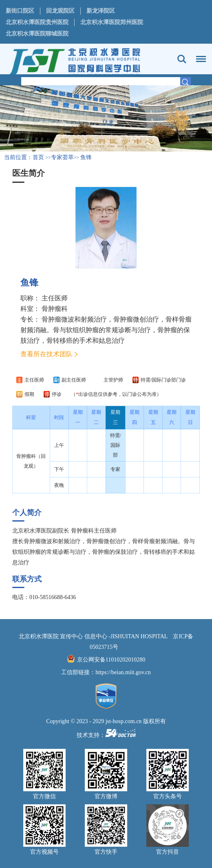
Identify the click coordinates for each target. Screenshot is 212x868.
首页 (38, 157)
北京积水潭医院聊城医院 (37, 34)
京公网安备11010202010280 (111, 660)
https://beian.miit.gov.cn (123, 672)
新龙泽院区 (101, 11)
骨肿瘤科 (55, 309)
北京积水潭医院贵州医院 (37, 22)
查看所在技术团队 (46, 354)
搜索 (182, 59)
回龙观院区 (60, 11)
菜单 (199, 55)
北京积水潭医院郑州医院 (112, 22)
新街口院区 (20, 11)
